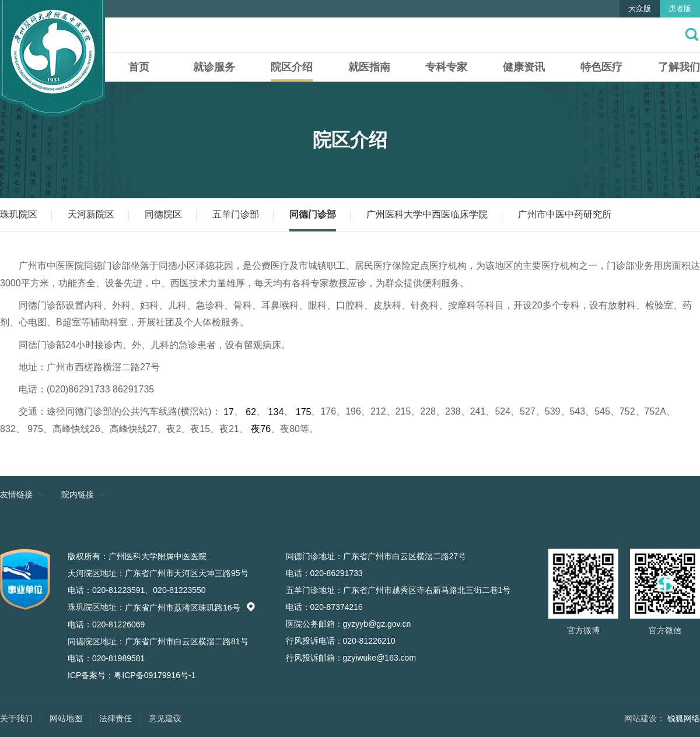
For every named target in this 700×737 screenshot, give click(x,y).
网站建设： (645, 718)
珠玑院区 (19, 214)
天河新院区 (91, 214)
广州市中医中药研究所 (565, 214)
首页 (139, 67)
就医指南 (369, 67)
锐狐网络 (684, 718)
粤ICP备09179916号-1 (155, 675)
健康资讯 (524, 67)
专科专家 (446, 67)
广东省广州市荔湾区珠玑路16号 (190, 608)
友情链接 (16, 494)
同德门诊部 (313, 214)
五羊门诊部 (236, 214)
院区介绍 (292, 67)
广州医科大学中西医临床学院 (427, 214)
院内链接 (78, 494)
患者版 (680, 8)
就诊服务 (214, 67)
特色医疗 (601, 67)
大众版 (640, 8)
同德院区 (163, 214)
